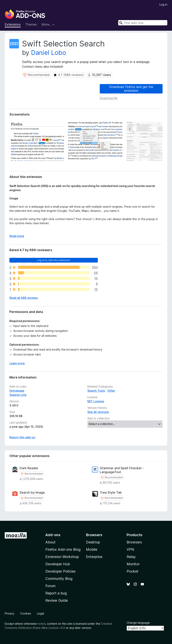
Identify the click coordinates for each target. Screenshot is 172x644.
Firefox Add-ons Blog (63, 549)
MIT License (96, 401)
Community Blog (59, 579)
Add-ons (53, 535)
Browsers (134, 542)
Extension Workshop (62, 557)
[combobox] (143, 23)
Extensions (13, 24)
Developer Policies (60, 571)
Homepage (17, 391)
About (50, 542)
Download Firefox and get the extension (131, 89)
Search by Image (32, 493)
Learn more (17, 363)
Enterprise (94, 557)
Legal (40, 613)
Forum (50, 586)
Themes (31, 24)
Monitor (133, 564)
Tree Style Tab (111, 493)
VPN (130, 549)
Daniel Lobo (48, 53)
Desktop (93, 542)
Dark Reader (29, 468)
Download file (109, 98)
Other (111, 391)
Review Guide (57, 600)
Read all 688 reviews (24, 298)
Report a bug (56, 593)
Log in (163, 4)
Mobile (92, 549)
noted (41, 624)
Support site (18, 395)
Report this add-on (22, 437)
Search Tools (96, 391)
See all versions (98, 412)
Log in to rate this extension (54, 260)
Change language (138, 623)
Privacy (10, 613)
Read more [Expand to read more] (17, 236)
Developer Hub (58, 564)
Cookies (26, 613)
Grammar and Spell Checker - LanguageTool (122, 470)
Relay (131, 557)
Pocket (133, 571)
